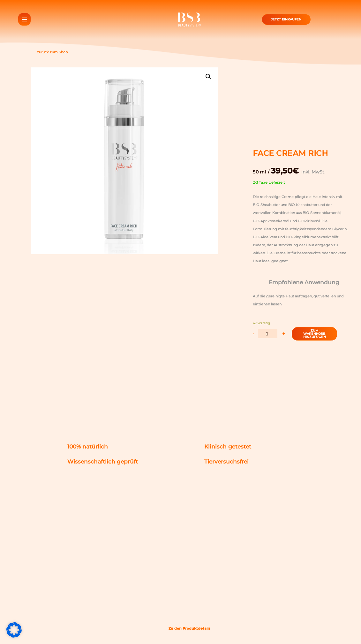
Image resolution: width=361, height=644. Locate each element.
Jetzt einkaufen (286, 18)
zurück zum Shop (49, 52)
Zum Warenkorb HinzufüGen (315, 333)
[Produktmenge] (268, 334)
